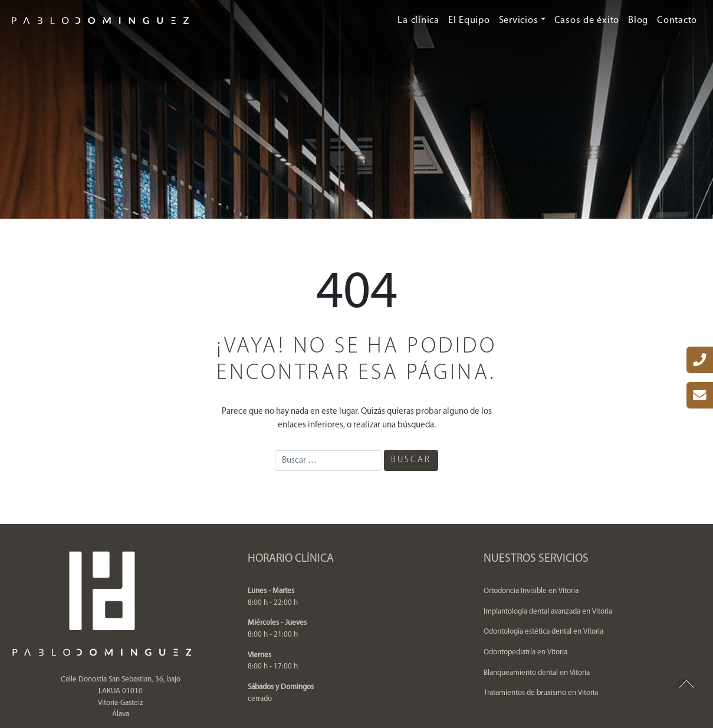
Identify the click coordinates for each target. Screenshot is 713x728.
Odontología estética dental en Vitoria (543, 632)
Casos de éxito (587, 21)
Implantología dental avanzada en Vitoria (548, 612)
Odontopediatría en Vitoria (525, 652)
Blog (638, 21)
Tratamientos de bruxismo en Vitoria (541, 693)
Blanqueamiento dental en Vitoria (537, 673)
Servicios (519, 21)
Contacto (677, 21)
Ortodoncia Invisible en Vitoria (531, 591)
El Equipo (469, 21)
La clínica (418, 21)
